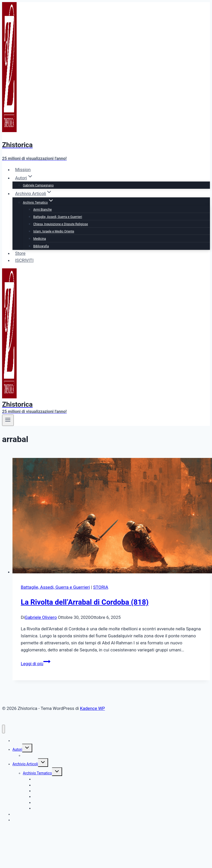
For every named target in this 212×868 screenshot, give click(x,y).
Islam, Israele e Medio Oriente (54, 231)
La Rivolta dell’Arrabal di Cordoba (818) (85, 602)
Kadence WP (92, 708)
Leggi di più (36, 664)
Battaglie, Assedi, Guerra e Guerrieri (58, 217)
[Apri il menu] (8, 420)
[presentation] (111, 517)
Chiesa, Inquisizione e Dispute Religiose (61, 224)
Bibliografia (41, 246)
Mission (23, 170)
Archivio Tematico (37, 773)
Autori (17, 749)
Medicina (40, 239)
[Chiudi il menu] (4, 729)
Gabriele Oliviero (41, 617)
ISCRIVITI (24, 260)
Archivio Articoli (25, 764)
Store (20, 253)
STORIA (101, 587)
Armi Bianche (42, 210)
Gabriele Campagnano (38, 185)
